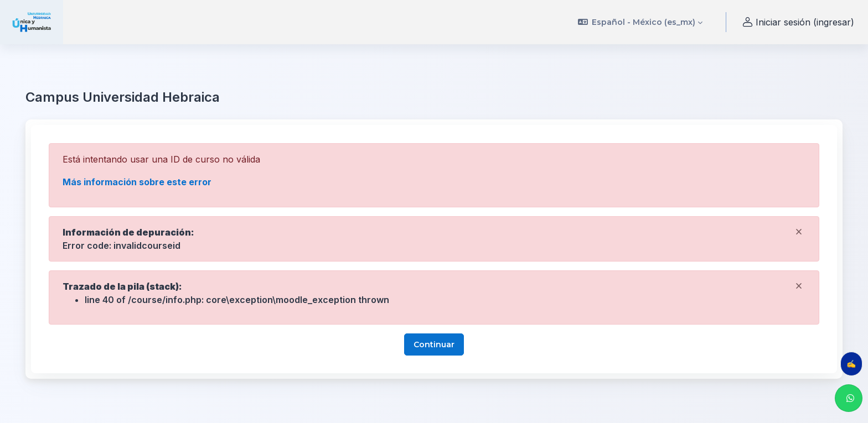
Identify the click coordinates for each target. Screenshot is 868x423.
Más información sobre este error (137, 182)
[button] (640, 22)
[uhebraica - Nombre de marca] (32, 22)
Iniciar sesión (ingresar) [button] (797, 22)
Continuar (434, 344)
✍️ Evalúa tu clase (854, 364)
